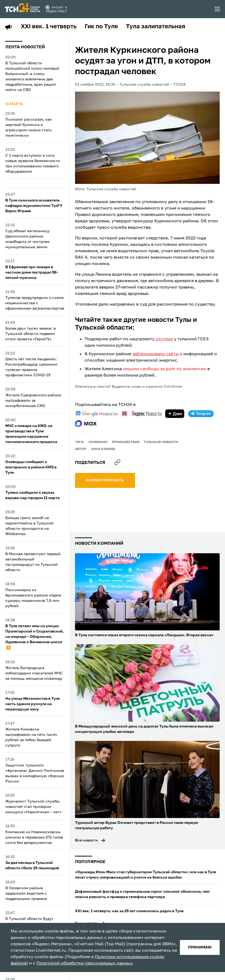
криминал (98, 442)
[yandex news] (141, 414)
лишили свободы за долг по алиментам (165, 369)
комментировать (105, 480)
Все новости (86, 840)
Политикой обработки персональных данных (84, 963)
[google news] (96, 414)
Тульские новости (161, 442)
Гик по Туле (101, 27)
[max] (86, 424)
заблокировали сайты (156, 354)
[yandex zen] (175, 414)
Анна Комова (103, 449)
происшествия (126, 442)
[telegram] (201, 414)
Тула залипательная (156, 27)
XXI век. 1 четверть (49, 27)
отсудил (164, 339)
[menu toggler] (218, 9)
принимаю (200, 947)
